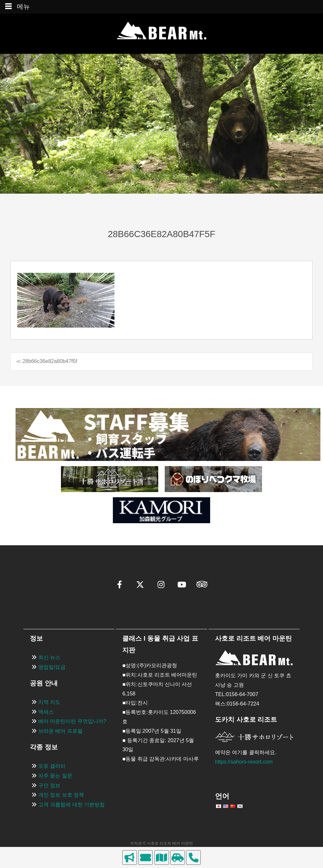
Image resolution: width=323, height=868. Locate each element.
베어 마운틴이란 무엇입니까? (72, 721)
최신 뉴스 (49, 657)
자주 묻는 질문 (55, 776)
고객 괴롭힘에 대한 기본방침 (72, 805)
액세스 (46, 712)
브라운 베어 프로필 (60, 731)
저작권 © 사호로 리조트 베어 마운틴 (161, 843)
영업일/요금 (52, 667)
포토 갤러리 (52, 766)
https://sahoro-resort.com (244, 762)
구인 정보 (49, 785)
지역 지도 (49, 702)
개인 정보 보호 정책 (61, 795)
